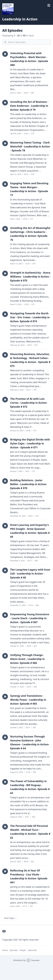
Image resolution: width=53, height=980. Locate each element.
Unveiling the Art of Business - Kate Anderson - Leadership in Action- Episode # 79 (29, 106)
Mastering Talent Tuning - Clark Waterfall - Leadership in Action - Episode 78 (30, 146)
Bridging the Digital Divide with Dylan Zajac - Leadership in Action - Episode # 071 (30, 443)
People (23, 950)
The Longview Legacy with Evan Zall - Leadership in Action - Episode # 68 (30, 574)
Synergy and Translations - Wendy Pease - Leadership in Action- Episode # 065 (28, 700)
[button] (5, 54)
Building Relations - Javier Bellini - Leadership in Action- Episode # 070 (29, 484)
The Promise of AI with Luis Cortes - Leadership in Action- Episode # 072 (29, 403)
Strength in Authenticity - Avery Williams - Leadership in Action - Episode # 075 (30, 277)
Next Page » (10, 918)
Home (5, 950)
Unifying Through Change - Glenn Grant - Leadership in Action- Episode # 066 (27, 659)
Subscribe (32, 950)
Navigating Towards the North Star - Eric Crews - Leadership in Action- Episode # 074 (30, 317)
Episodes (14, 950)
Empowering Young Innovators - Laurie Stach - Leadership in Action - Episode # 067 (30, 618)
